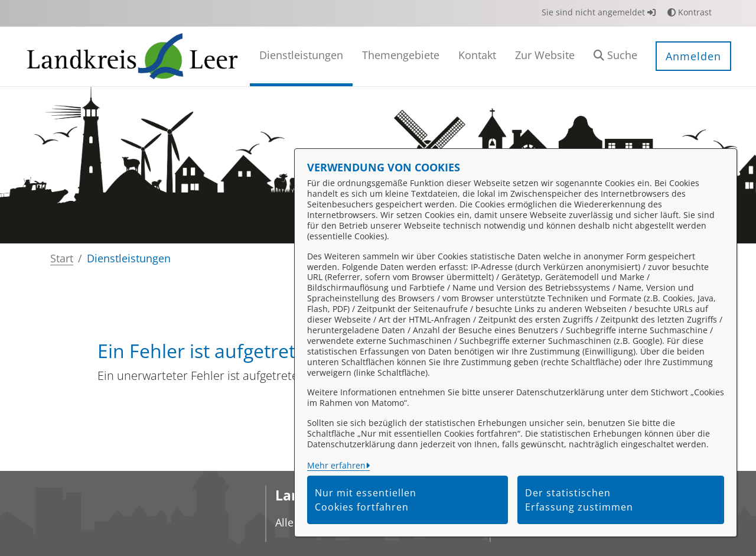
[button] (615, 56)
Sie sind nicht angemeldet (599, 12)
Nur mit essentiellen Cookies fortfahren (366, 500)
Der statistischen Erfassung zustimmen (579, 500)
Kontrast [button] (690, 12)
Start (62, 258)
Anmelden (693, 56)
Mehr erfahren (336, 465)
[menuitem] (301, 56)
